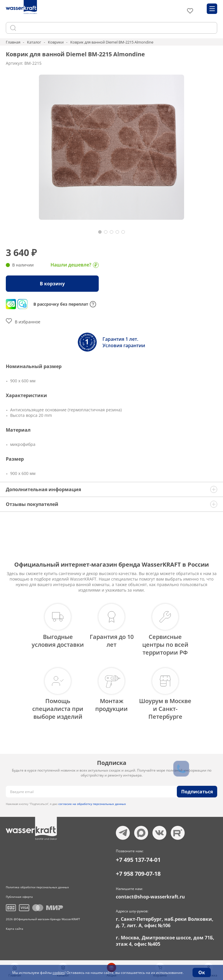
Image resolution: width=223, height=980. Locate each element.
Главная (13, 42)
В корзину (52, 284)
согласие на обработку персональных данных (92, 804)
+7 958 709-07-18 (138, 874)
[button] (100, 232)
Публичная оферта (19, 897)
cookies (59, 973)
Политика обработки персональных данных (37, 887)
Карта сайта (15, 929)
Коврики (56, 42)
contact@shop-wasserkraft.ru (150, 897)
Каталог (34, 42)
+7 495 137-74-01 (138, 860)
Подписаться (197, 792)
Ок (202, 972)
